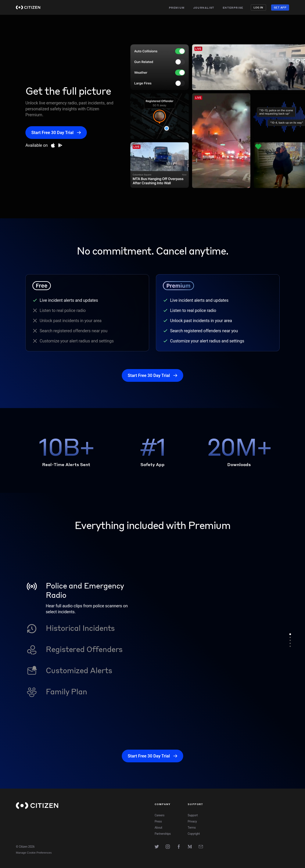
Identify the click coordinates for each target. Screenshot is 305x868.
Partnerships (163, 834)
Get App (280, 8)
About (158, 828)
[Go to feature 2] (290, 637)
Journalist (204, 7)
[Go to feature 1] (290, 634)
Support (193, 815)
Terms (192, 828)
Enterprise (233, 7)
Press (158, 821)
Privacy (192, 821)
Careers (159, 815)
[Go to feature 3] (290, 640)
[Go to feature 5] (290, 646)
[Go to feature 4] (290, 643)
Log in (258, 8)
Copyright (194, 834)
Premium (177, 7)
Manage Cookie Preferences (34, 853)
